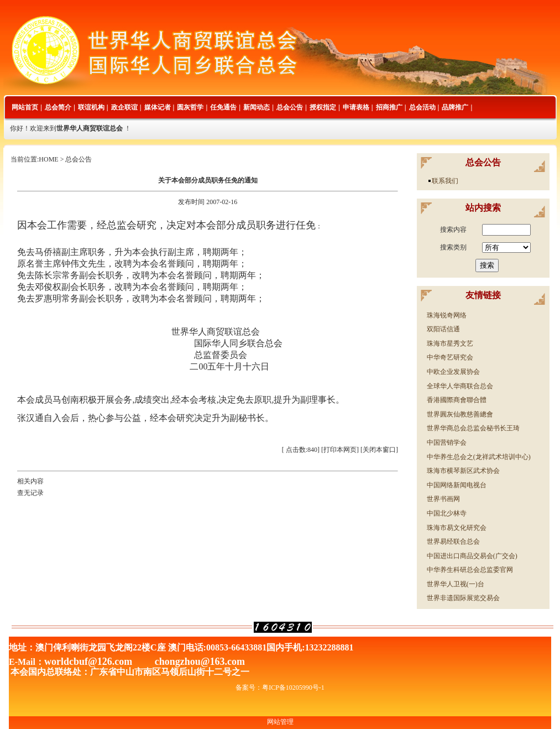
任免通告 (223, 107)
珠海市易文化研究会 (457, 528)
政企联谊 (124, 107)
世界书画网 (443, 499)
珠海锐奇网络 (447, 315)
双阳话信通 (443, 329)
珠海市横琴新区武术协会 (463, 471)
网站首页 (25, 107)
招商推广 (389, 107)
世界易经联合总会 (453, 541)
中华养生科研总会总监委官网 (470, 570)
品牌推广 (455, 107)
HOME (48, 159)
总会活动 (422, 107)
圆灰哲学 (190, 107)
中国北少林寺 (447, 513)
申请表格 (356, 107)
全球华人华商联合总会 (460, 386)
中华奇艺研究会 (450, 357)
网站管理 (280, 722)
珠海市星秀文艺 (450, 343)
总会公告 (290, 107)
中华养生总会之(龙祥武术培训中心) (479, 457)
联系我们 (445, 181)
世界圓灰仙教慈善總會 (460, 414)
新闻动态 (257, 107)
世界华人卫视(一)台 (456, 584)
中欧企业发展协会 (453, 372)
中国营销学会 (447, 442)
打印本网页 (340, 450)
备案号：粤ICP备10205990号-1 (280, 688)
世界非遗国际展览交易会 (463, 598)
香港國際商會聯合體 (457, 400)
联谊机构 (91, 107)
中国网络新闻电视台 (457, 485)
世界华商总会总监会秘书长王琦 (473, 428)
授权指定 (323, 107)
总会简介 (58, 107)
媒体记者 (158, 107)
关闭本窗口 (379, 450)
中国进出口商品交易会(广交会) (472, 556)
